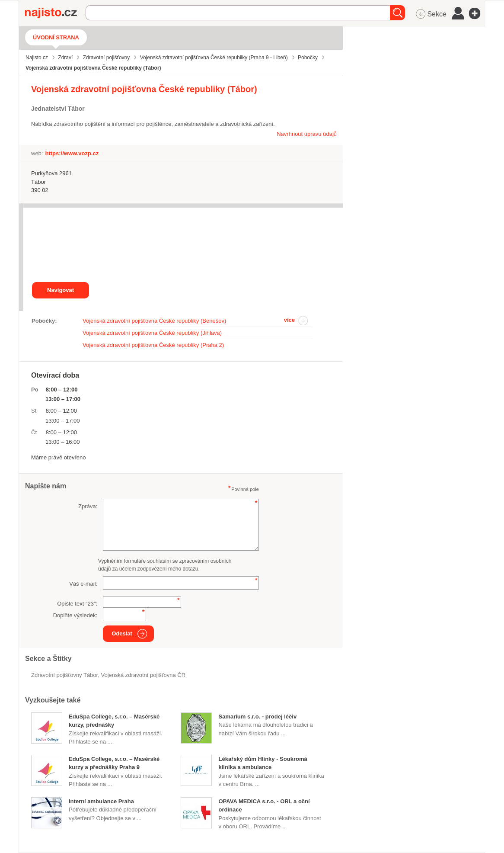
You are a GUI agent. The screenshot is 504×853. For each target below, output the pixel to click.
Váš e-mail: (83, 584)
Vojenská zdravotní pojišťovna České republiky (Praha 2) (153, 345)
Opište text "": (77, 604)
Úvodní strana (56, 37)
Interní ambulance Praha (101, 801)
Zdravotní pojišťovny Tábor (64, 675)
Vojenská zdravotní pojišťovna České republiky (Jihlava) (152, 333)
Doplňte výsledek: (75, 615)
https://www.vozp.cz (72, 153)
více (289, 320)
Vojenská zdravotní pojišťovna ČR (143, 675)
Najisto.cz (55, 13)
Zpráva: (88, 506)
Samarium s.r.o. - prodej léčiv (257, 717)
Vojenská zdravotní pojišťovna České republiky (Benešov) (154, 321)
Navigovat (61, 290)
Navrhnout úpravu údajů (307, 134)
